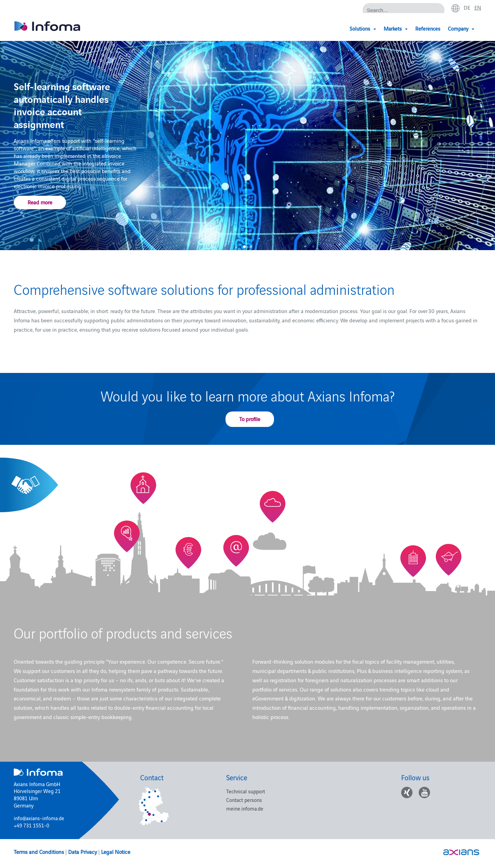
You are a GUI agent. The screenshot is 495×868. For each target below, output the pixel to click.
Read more (40, 202)
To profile (250, 419)
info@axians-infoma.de (39, 818)
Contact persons (244, 800)
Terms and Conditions (39, 851)
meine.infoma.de (245, 808)
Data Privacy (82, 851)
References (428, 28)
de (467, 7)
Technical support (246, 791)
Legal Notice (116, 851)
